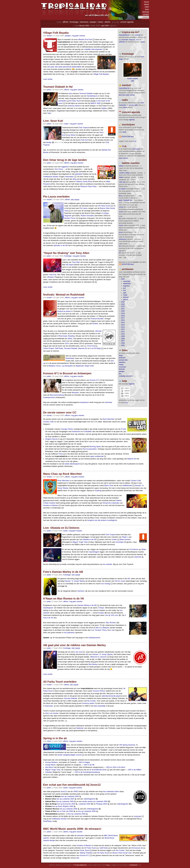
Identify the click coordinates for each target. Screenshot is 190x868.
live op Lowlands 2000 (87, 811)
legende (132, 384)
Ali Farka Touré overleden (60, 682)
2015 (123, 323)
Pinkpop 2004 (101, 804)
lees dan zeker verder (127, 95)
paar (52, 67)
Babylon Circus (55, 366)
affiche (65, 22)
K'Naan (101, 608)
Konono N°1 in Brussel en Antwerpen (67, 373)
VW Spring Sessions (127, 745)
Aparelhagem (94, 552)
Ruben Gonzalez (87, 216)
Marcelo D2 (83, 348)
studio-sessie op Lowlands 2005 (95, 801)
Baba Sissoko (125, 539)
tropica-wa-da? (131, 32)
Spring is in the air (55, 738)
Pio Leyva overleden (56, 197)
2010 (123, 334)
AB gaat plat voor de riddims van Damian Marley (75, 645)
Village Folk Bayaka (56, 33)
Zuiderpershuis (49, 397)
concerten (125, 40)
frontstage (74, 22)
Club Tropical (84, 128)
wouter (49, 36)
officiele (85, 39)
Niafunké (80, 728)
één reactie (75, 200)
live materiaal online (111, 791)
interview (109, 402)
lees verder (124, 158)
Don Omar (59, 169)
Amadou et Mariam (51, 505)
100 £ (67, 343)
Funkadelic (87, 431)
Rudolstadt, (70, 358)
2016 (123, 320)
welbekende (127, 485)
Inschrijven (128, 125)
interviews (84, 22)
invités (114, 539)
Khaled (95, 324)
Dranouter (49, 706)
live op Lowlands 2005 (70, 796)
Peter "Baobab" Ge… (126, 200)
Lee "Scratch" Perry (99, 630)
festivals (132, 40)
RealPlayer (48, 821)
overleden (62, 101)
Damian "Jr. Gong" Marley (75, 581)
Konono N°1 (94, 380)
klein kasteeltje (100, 706)
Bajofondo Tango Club (85, 366)
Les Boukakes (67, 366)
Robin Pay (122, 182)
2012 (123, 329)
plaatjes (93, 22)
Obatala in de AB (89, 539)
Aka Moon (49, 767)
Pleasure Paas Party (88, 186)
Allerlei (67, 200)
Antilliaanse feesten (51, 177)
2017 (123, 318)
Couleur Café (48, 422)
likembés (75, 392)
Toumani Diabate (71, 348)
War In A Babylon (102, 628)
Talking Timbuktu (86, 853)
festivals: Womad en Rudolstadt (64, 295)
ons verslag (105, 584)
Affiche (67, 90)
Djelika (104, 108)
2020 (123, 311)
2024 (123, 302)
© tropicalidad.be (80, 865)
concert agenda (127, 22)
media (121, 365)
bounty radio (133, 105)
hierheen (81, 591)
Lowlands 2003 (84, 804)
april (125, 293)
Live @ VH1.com (111, 615)
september (127, 284)
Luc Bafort (122, 189)
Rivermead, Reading (67, 336)
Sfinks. (70, 339)
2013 (123, 327)
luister (101, 22)
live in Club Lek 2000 (65, 811)
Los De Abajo (96, 348)
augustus (127, 286)
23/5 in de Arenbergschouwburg (87, 772)
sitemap (145, 12)
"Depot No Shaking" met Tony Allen (66, 253)
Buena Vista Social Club (122, 853)
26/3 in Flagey (84, 762)
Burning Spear (95, 446)
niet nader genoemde (63, 67)
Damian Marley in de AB (87, 605)
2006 (123, 343)
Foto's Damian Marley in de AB (63, 572)
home (146, 2)
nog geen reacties (78, 36)
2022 (123, 306)
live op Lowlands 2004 (65, 799)
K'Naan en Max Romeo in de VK (64, 599)
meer (143, 42)
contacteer (133, 865)
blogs (121, 355)
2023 (123, 304)
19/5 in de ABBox (135, 770)
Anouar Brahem (51, 762)
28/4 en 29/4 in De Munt (116, 767)
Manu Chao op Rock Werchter (63, 474)
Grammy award (88, 703)
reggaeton (65, 167)
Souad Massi (50, 765)
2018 (123, 316)
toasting (98, 490)
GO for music (120, 581)
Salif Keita (59, 348)
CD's (138, 40)
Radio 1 (125, 537)
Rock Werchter (109, 419)
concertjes (120, 542)
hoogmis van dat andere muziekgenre (102, 520)
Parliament (76, 431)
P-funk (123, 429)
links (147, 9)
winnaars (81, 835)
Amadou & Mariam (84, 845)
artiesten (122, 42)
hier (78, 858)
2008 (123, 339)
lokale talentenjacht (72, 464)
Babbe (121, 166)
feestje (49, 142)
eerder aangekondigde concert (70, 755)
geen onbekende (97, 456)
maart (125, 295)
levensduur (136, 149)
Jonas (121, 232)
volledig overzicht (126, 376)
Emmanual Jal (137, 848)
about (146, 4)
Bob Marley (93, 664)
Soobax (101, 613)
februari (126, 297)
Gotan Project (49, 348)
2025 (123, 279)
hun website (107, 564)
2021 (123, 309)
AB (129, 579)
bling (75, 179)
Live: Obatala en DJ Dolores (61, 528)
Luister (66, 124)
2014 (123, 325)
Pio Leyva (83, 208)
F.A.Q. (135, 141)
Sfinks (144, 549)
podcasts (122, 358)
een (49, 67)
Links (125, 350)
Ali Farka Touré (75, 101)
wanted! (127, 85)
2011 (123, 332)
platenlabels (77, 67)
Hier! (49, 113)
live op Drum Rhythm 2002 (63, 806)
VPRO (76, 791)
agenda (132, 120)
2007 (123, 341)
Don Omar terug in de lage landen (65, 160)
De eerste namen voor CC (60, 412)
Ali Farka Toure (90, 848)
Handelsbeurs (92, 96)
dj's (120, 374)
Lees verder (48, 79)
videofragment (89, 799)
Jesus (121, 196)
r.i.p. (124, 146)
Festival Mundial (97, 319)
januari (126, 300)
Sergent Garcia (51, 439)
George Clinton (67, 429)
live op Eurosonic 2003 (66, 804)
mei (124, 290)
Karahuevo (123, 239)
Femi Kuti (91, 346)
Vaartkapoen (48, 608)
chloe (49, 741)
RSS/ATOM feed (128, 137)
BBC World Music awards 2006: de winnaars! (72, 829)
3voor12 (64, 791)
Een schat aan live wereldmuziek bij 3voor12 (72, 785)
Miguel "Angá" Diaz (80, 542)
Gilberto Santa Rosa (84, 181)
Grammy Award (74, 106)
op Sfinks (72, 135)
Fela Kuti (84, 140)
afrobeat (50, 277)
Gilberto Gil (132, 459)
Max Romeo (111, 623)
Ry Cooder (91, 701)
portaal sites (123, 360)
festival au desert (64, 311)
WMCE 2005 (95, 103)
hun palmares (69, 633)
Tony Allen (76, 262)
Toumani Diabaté (86, 93)
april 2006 (105, 26)
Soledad (49, 772)
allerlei (107, 22)
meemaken (69, 177)
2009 (123, 336)
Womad (98, 331)
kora (70, 93)
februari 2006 (84, 26)
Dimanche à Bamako (111, 503)
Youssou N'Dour (99, 691)
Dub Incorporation (90, 449)
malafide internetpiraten (93, 49)
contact (146, 14)
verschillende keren (99, 770)
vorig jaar (137, 816)
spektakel (79, 174)
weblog (137, 35)
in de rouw (78, 652)
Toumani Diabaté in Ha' (58, 87)
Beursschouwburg (57, 395)
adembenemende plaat (111, 696)
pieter (49, 90)
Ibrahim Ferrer (70, 218)
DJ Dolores (134, 549)
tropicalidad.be (124, 35)
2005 (123, 345)
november (127, 281)
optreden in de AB (60, 245)
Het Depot (70, 265)
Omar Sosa (84, 850)
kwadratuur (85, 402)
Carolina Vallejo (124, 173)
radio (147, 7)
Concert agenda (131, 112)
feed (124, 132)
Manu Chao (109, 485)
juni (124, 288)
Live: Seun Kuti (53, 121)
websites (122, 362)
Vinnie (121, 225)
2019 (123, 313)
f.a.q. (127, 403)
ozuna (121, 207)
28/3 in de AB (89, 765)
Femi (61, 454)
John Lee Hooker (52, 713)
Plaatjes (68, 36)
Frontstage (68, 256)
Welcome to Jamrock (98, 657)
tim (120, 218)
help (124, 381)
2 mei (112, 630)
